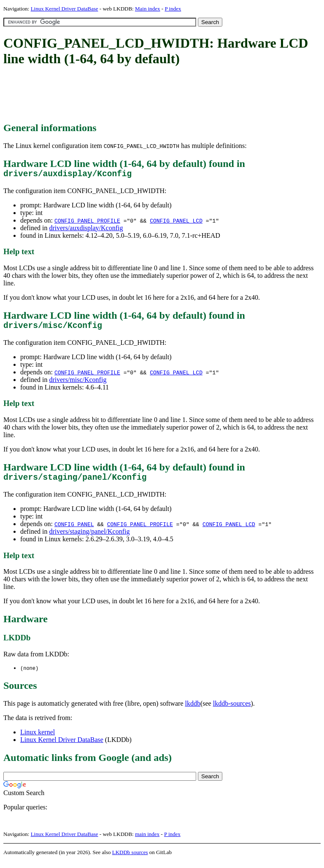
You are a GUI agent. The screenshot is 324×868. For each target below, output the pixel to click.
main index (147, 841)
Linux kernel (38, 739)
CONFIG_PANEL (74, 530)
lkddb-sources (232, 710)
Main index (148, 9)
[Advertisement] (157, 95)
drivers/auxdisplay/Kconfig (86, 230)
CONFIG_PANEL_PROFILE (87, 223)
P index (173, 9)
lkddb (193, 710)
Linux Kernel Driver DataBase (65, 9)
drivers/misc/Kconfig (78, 384)
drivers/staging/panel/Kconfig (89, 538)
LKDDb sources (130, 859)
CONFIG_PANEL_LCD (176, 223)
